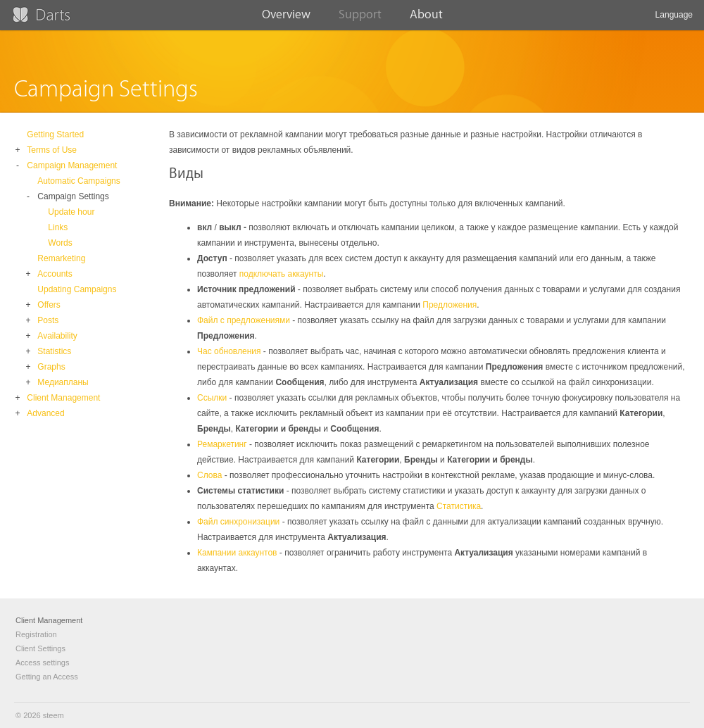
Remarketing (61, 258)
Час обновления (229, 351)
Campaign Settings (73, 196)
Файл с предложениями (244, 320)
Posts (48, 320)
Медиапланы (63, 382)
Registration (36, 634)
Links (58, 227)
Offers (49, 305)
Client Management (63, 398)
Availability (57, 336)
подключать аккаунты (282, 274)
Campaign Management (72, 165)
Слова (209, 475)
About (426, 19)
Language (674, 20)
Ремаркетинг (222, 444)
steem (54, 715)
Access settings (42, 663)
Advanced (45, 413)
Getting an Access (47, 677)
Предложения (450, 305)
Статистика (459, 506)
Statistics (54, 351)
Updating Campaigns (77, 289)
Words (60, 243)
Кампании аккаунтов (237, 553)
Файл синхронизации (238, 522)
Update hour (71, 212)
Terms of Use (52, 150)
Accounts (55, 274)
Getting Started (55, 134)
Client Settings (40, 648)
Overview (286, 19)
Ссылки (212, 398)
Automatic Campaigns (78, 181)
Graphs (51, 367)
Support (360, 19)
